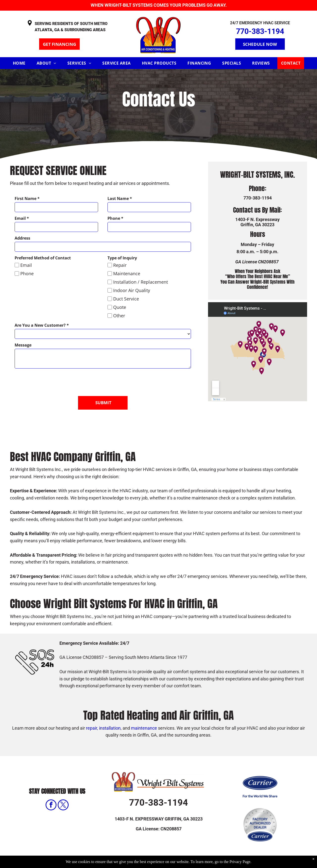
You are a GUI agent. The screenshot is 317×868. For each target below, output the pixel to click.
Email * (22, 218)
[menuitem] (21, 63)
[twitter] (63, 791)
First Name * (27, 198)
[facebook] (51, 791)
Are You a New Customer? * (42, 325)
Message (23, 345)
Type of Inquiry (122, 258)
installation (110, 713)
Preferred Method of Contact (43, 258)
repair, (92, 713)
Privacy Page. (240, 862)
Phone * (115, 218)
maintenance (144, 713)
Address (22, 238)
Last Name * (120, 198)
